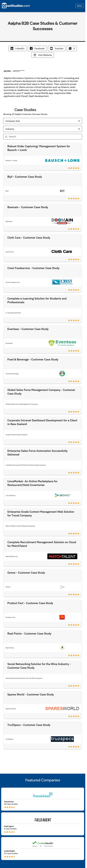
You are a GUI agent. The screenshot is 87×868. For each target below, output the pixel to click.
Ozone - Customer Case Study (26, 573)
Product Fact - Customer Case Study (30, 603)
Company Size (43, 121)
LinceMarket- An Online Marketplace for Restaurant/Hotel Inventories (32, 483)
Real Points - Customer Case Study (29, 633)
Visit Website (43, 55)
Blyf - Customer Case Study (25, 177)
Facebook (37, 48)
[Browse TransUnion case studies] (43, 799)
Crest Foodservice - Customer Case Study (33, 268)
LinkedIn (17, 48)
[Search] (44, 137)
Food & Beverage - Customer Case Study (33, 359)
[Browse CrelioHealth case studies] (43, 849)
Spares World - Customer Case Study (31, 694)
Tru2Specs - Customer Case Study (29, 725)
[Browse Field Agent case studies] (43, 824)
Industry (43, 129)
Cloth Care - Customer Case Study (29, 238)
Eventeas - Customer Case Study (28, 329)
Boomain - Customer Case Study (28, 207)
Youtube (57, 48)
